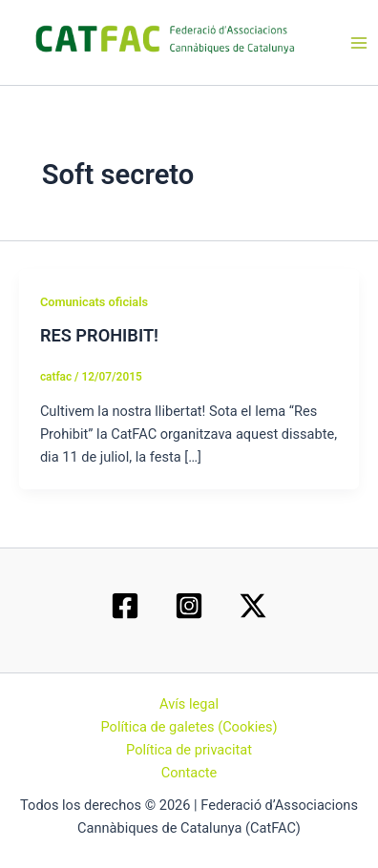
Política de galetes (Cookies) (189, 727)
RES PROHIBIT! (99, 335)
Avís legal (189, 704)
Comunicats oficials (94, 302)
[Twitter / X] (253, 606)
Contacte (189, 773)
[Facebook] (125, 606)
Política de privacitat (189, 750)
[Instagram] (189, 606)
